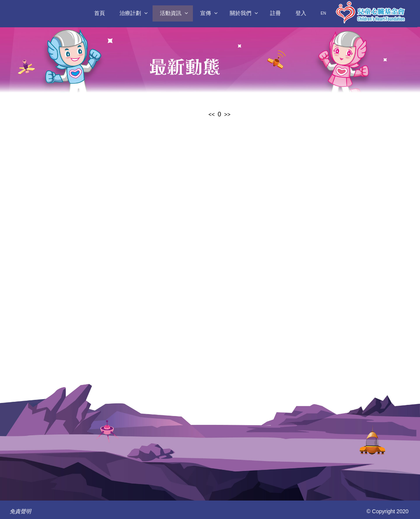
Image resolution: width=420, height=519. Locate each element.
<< (211, 114)
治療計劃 (130, 13)
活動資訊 (171, 13)
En (324, 13)
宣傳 (206, 13)
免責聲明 (20, 511)
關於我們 (241, 13)
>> (227, 114)
